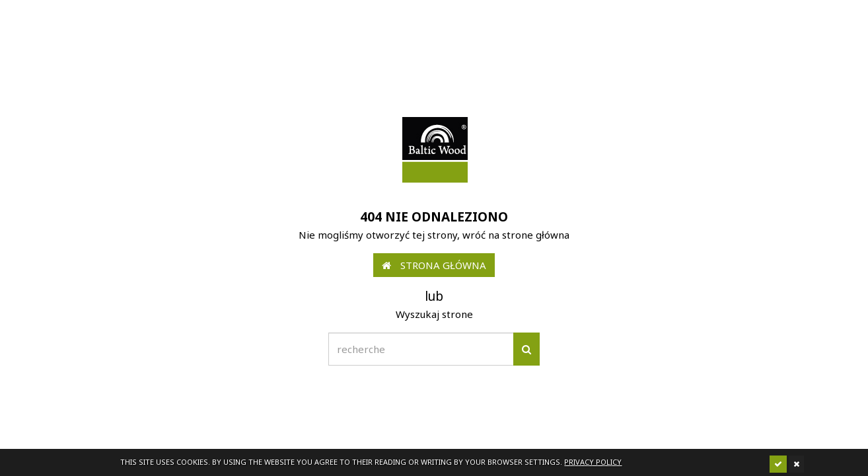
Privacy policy (593, 462)
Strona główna (434, 265)
